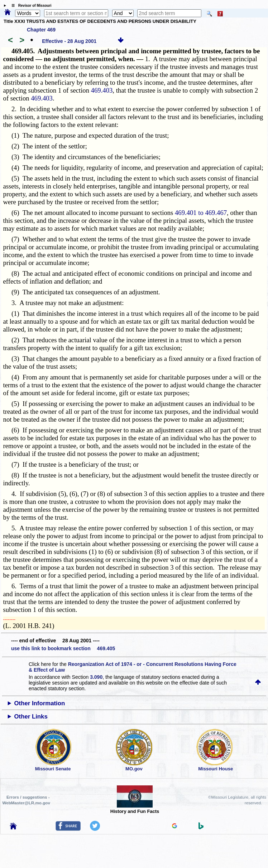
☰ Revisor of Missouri (30, 6)
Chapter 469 (41, 30)
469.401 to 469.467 (201, 213)
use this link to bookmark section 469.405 (63, 648)
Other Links (31, 717)
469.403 (102, 90)
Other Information (40, 703)
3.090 (96, 677)
